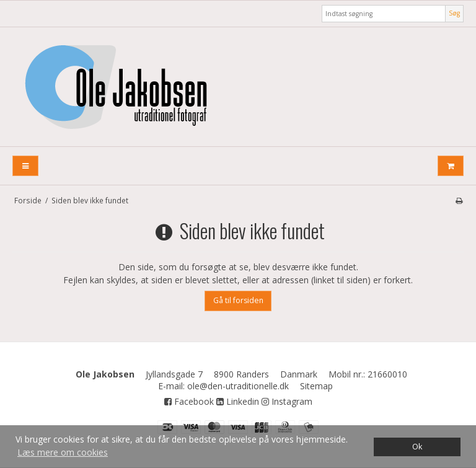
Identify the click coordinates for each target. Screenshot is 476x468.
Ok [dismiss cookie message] (417, 447)
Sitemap (316, 386)
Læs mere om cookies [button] (63, 452)
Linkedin (238, 401)
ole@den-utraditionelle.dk (238, 386)
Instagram (287, 401)
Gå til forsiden (238, 300)
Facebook (189, 401)
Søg (454, 13)
